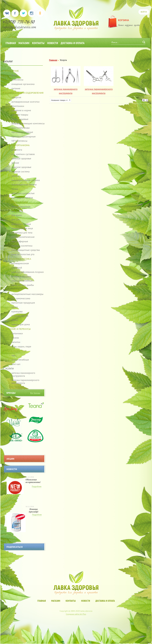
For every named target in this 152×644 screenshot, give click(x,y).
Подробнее (37, 486)
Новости (53, 43)
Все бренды (35, 393)
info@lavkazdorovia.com (19, 28)
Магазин (24, 43)
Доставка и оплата (73, 43)
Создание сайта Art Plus (76, 614)
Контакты (38, 43)
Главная (11, 43)
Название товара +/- (59, 100)
